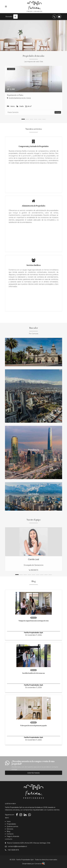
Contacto (10, 834)
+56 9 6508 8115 (13, 850)
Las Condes (33, 494)
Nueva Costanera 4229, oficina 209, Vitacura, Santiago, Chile (29, 843)
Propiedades (11, 824)
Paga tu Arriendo (13, 836)
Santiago (33, 350)
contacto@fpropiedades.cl (17, 846)
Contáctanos (33, 773)
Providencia (33, 450)
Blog (8, 831)
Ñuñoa (33, 394)
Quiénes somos (12, 826)
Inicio (9, 821)
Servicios (10, 829)
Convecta (40, 864)
